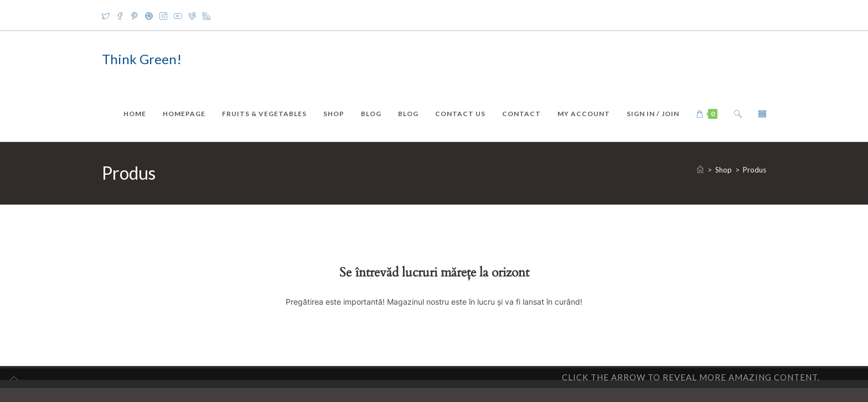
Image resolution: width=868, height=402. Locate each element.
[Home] (700, 170)
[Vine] (192, 15)
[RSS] (206, 15)
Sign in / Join (653, 114)
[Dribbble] (149, 15)
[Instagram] (163, 15)
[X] (107, 15)
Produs (755, 170)
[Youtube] (178, 15)
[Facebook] (120, 15)
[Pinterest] (135, 15)
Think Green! (142, 59)
